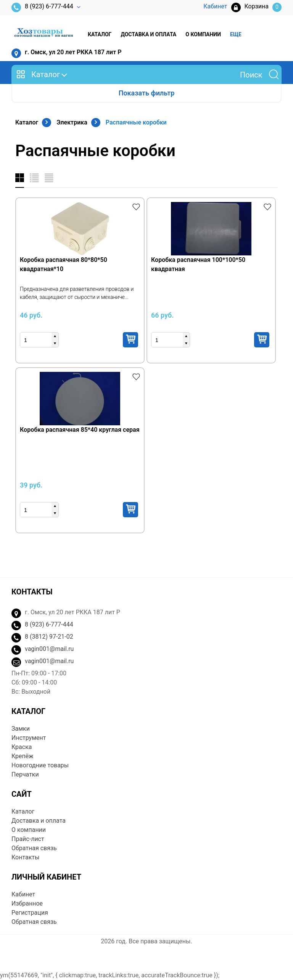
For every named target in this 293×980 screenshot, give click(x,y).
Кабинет (23, 894)
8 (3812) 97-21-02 (49, 637)
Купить (130, 340)
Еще (236, 34)
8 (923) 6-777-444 (42, 7)
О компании (203, 34)
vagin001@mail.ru (49, 649)
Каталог (100, 34)
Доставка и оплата (148, 34)
